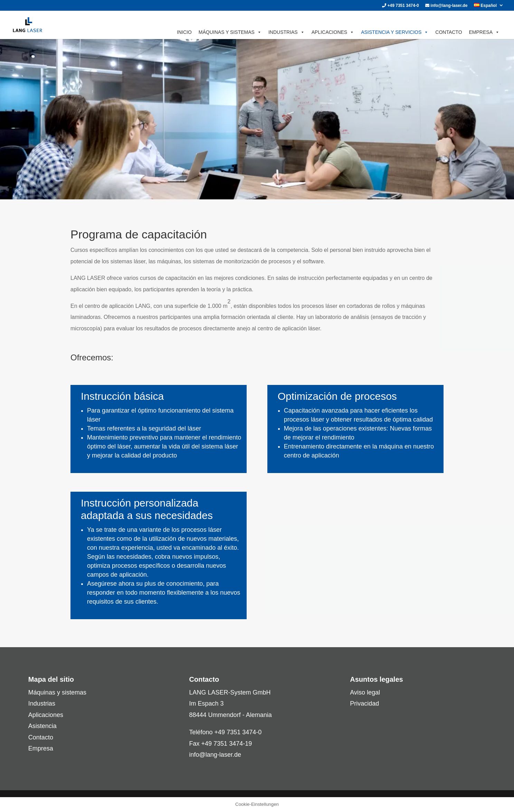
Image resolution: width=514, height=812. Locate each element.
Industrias (42, 704)
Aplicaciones (46, 715)
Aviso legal (365, 692)
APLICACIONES (333, 32)
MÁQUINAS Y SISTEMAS (230, 32)
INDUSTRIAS (287, 32)
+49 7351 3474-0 (400, 6)
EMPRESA (484, 32)
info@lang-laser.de (446, 6)
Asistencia (42, 726)
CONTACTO (449, 32)
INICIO (184, 32)
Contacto (41, 737)
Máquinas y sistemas (57, 692)
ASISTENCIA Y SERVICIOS (395, 32)
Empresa (41, 748)
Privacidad (364, 704)
